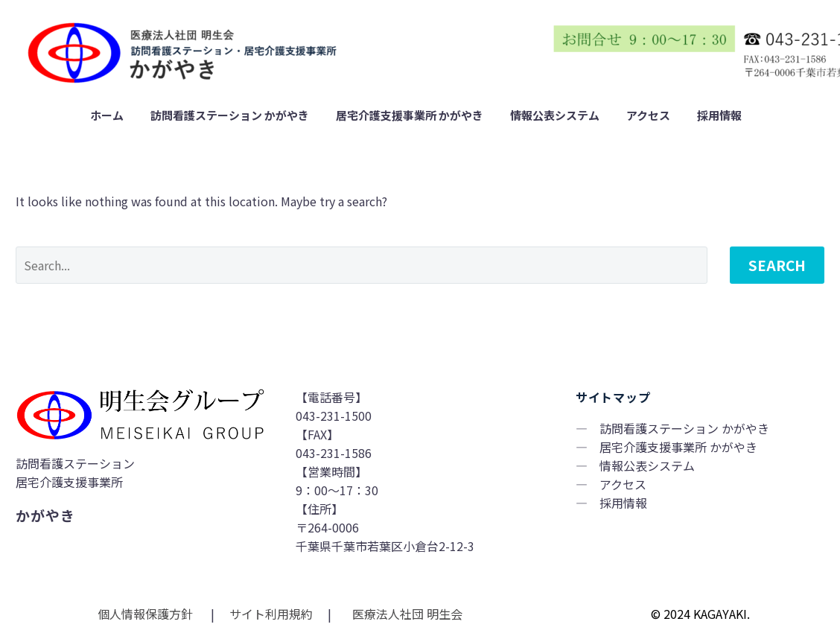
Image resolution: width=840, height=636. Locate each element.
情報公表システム (555, 115)
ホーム (107, 115)
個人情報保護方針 (147, 614)
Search (777, 265)
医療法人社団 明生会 (406, 614)
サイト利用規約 (270, 614)
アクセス (648, 115)
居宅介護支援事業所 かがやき (410, 115)
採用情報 (719, 115)
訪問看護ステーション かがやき (230, 115)
